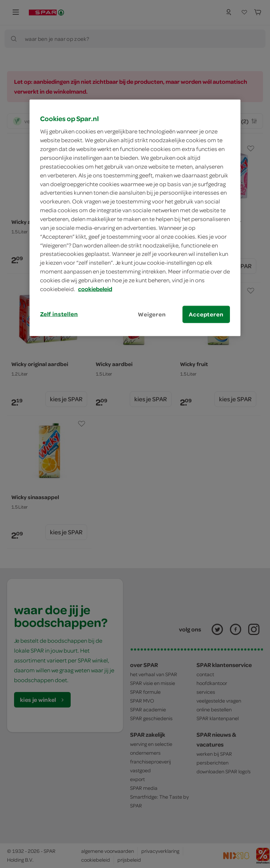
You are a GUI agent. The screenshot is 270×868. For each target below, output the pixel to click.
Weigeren (152, 314)
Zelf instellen (59, 314)
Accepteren (206, 314)
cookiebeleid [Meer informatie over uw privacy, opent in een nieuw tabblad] (95, 289)
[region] (135, 218)
